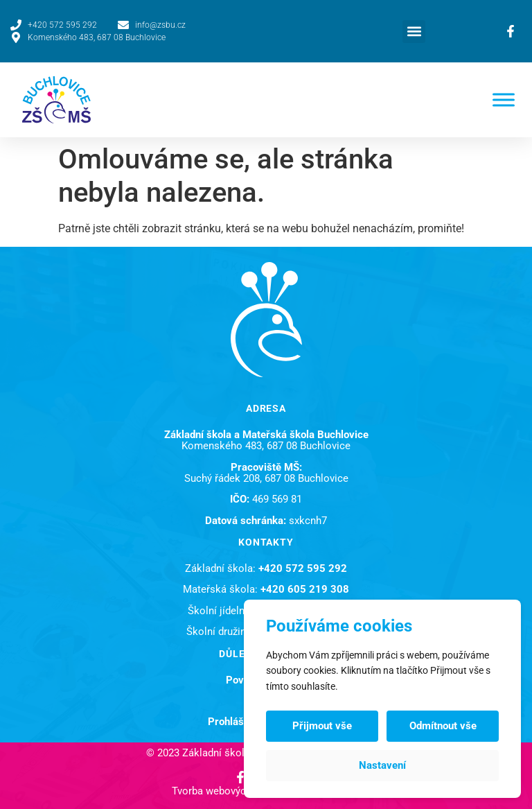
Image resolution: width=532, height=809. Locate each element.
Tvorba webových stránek (230, 791)
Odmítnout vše (443, 726)
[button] (414, 32)
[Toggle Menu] (504, 99)
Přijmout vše (322, 726)
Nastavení (382, 765)
